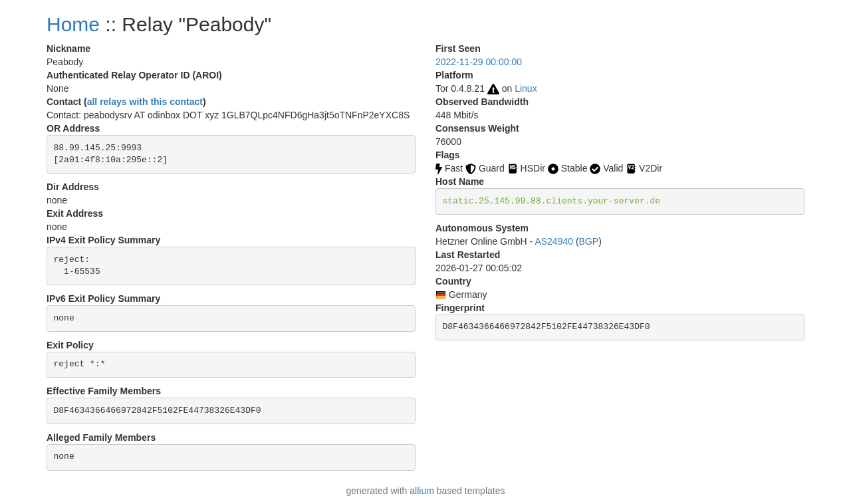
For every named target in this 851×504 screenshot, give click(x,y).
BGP (589, 241)
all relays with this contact (145, 102)
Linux (526, 88)
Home (73, 24)
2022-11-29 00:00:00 (479, 62)
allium (422, 491)
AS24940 (554, 241)
